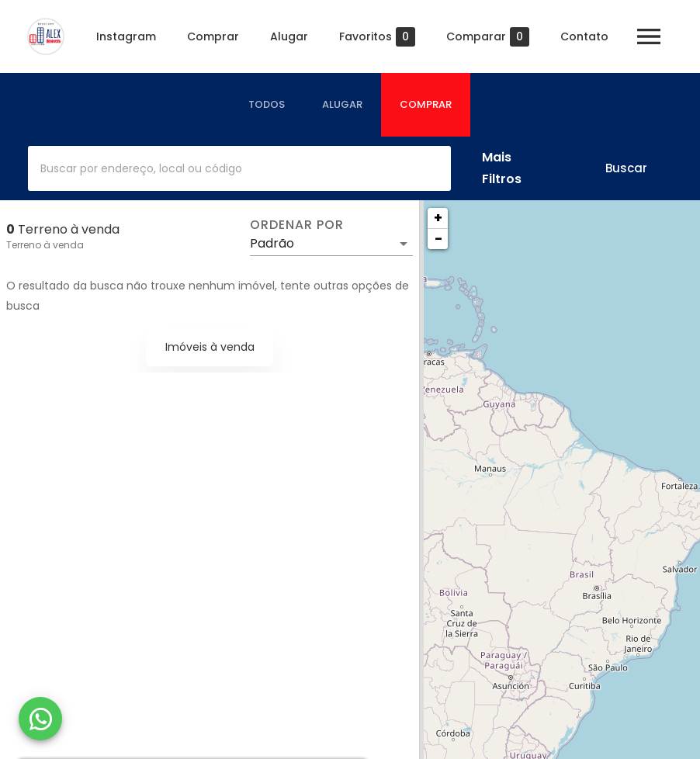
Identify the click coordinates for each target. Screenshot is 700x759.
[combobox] (239, 168)
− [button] (438, 239)
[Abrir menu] (649, 36)
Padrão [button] (272, 243)
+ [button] (438, 218)
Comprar (213, 36)
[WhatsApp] (40, 719)
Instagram (126, 36)
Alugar (289, 36)
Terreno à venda (45, 245)
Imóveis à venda (210, 347)
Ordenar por (296, 225)
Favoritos (377, 37)
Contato (584, 36)
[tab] (267, 105)
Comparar (488, 37)
